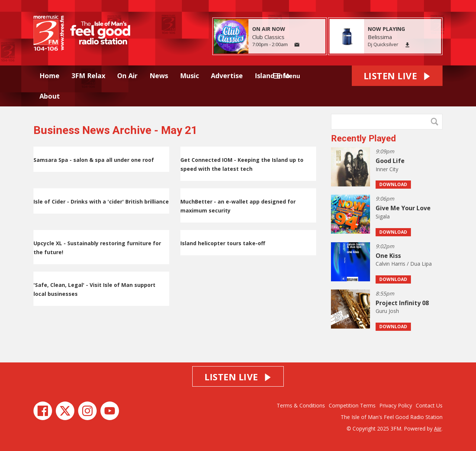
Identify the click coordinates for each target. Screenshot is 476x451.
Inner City (387, 169)
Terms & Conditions (301, 405)
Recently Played (364, 138)
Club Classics (268, 37)
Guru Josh (387, 311)
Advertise (227, 76)
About (50, 96)
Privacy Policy (396, 405)
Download (393, 184)
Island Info (272, 76)
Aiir (438, 428)
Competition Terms (352, 405)
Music (189, 76)
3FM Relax (88, 76)
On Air (127, 76)
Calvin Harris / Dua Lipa (404, 264)
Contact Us (429, 405)
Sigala (383, 216)
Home (49, 76)
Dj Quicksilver (383, 44)
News (159, 76)
